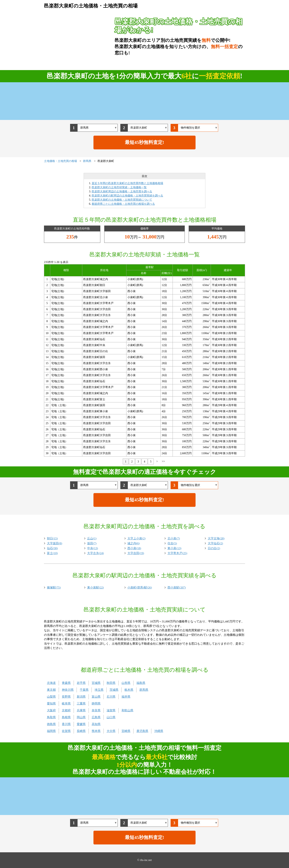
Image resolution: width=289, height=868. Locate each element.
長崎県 (81, 731)
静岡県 (96, 704)
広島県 (96, 717)
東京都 (51, 690)
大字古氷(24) (96, 553)
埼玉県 (99, 690)
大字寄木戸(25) (177, 553)
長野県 (66, 697)
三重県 (81, 704)
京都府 (66, 710)
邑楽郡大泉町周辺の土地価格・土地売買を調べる (122, 191)
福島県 (141, 683)
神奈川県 (68, 690)
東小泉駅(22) (96, 587)
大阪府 (51, 710)
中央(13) (93, 548)
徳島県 (51, 724)
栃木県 (129, 690)
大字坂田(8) (55, 543)
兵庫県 (81, 710)
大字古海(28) (216, 538)
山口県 (111, 717)
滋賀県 (111, 710)
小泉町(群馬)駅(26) (140, 587)
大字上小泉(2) (137, 538)
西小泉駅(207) (177, 587)
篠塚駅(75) (54, 587)
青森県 (66, 683)
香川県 (66, 724)
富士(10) (52, 553)
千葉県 (84, 690)
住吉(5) (172, 543)
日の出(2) (214, 548)
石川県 (111, 697)
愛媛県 (81, 724)
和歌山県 (127, 710)
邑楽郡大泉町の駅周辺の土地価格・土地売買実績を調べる (127, 196)
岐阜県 (66, 704)
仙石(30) (52, 548)
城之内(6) (134, 543)
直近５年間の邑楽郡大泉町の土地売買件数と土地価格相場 (127, 183)
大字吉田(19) (136, 553)
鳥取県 (51, 717)
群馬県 (144, 690)
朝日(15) (52, 538)
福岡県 (51, 731)
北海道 (51, 683)
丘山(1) (92, 538)
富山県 (96, 697)
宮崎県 (126, 731)
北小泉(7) (174, 538)
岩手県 (81, 683)
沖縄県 (159, 731)
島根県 (66, 717)
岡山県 (81, 717)
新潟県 (81, 697)
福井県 (126, 697)
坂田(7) (92, 543)
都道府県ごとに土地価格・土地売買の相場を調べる (123, 204)
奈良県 (96, 710)
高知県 (96, 724)
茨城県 (114, 690)
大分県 (111, 731)
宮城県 (96, 683)
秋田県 (111, 683)
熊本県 (96, 731)
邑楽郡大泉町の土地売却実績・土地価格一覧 (119, 187)
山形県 (126, 683)
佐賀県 (66, 731)
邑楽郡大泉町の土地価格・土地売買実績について (122, 200)
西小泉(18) (134, 548)
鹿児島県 (142, 731)
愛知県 (51, 704)
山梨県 (51, 697)
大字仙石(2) (215, 543)
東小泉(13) (174, 548)
